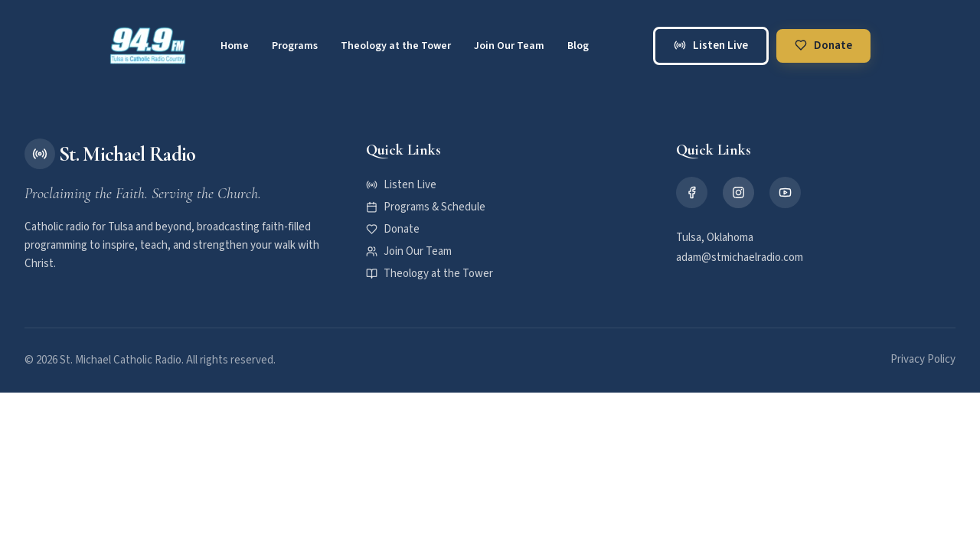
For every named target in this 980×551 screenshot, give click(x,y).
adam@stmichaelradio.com (740, 258)
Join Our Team (509, 46)
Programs (295, 46)
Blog (578, 46)
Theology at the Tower (396, 46)
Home (235, 46)
